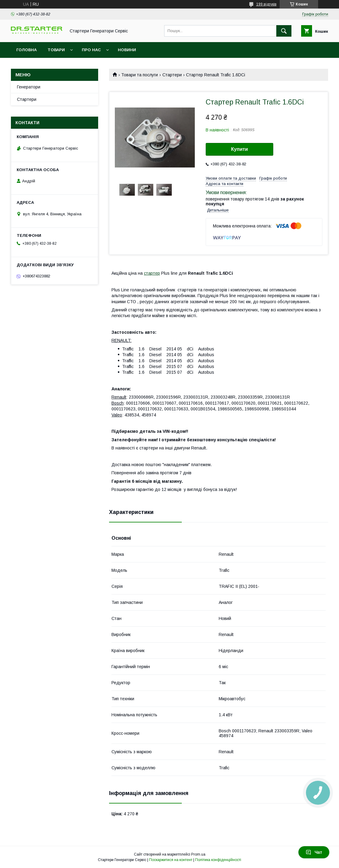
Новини (127, 50)
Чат (314, 852)
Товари (56, 50)
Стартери (172, 75)
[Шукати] (284, 31)
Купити (240, 149)
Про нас (91, 50)
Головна (27, 50)
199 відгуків (266, 4)
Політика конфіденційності (218, 860)
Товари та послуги (140, 75)
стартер (152, 273)
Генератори (29, 87)
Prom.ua (198, 854)
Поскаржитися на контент (171, 860)
